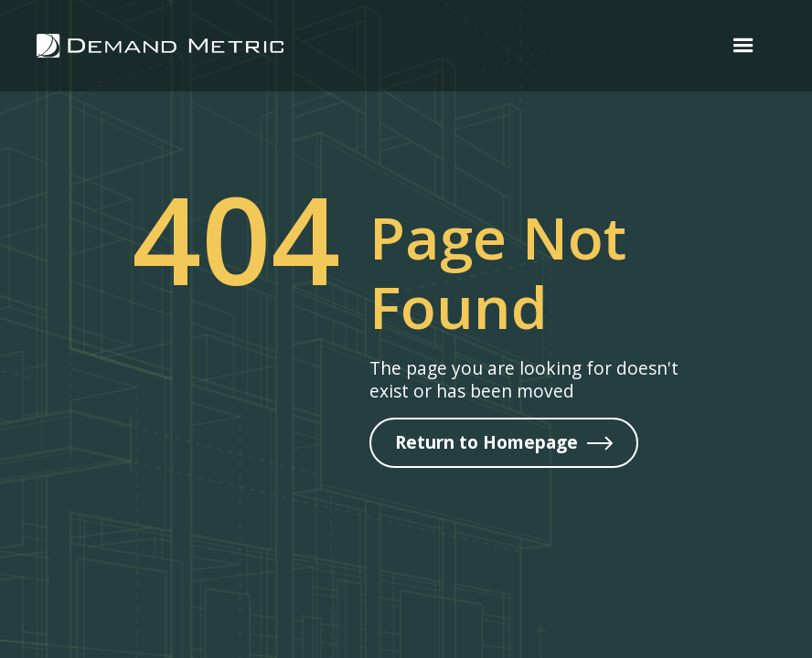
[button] (743, 46)
